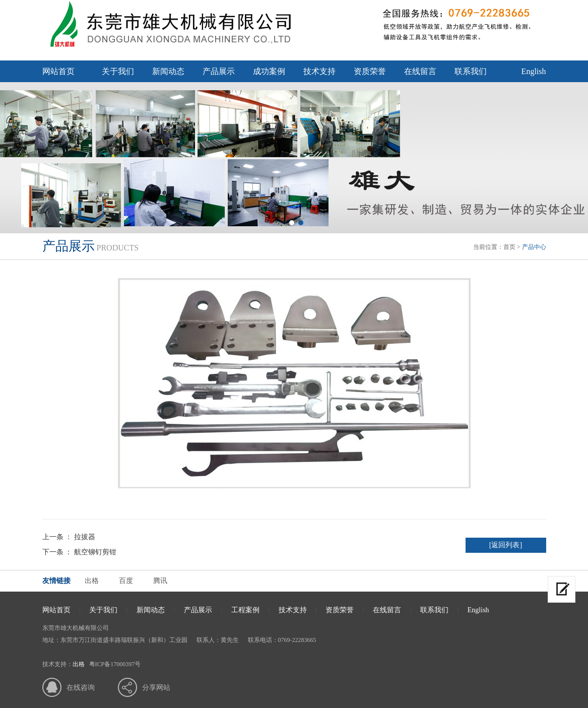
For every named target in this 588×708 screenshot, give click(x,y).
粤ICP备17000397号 (115, 664)
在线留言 (420, 71)
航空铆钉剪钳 (95, 552)
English (534, 71)
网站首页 (58, 71)
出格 (92, 581)
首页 (509, 247)
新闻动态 (168, 71)
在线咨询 (81, 688)
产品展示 (219, 71)
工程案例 (245, 610)
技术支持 (319, 71)
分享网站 (156, 688)
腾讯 (160, 581)
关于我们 (118, 71)
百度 (126, 581)
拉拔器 (85, 537)
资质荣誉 (370, 71)
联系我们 (471, 71)
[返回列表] (506, 545)
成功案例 (269, 71)
